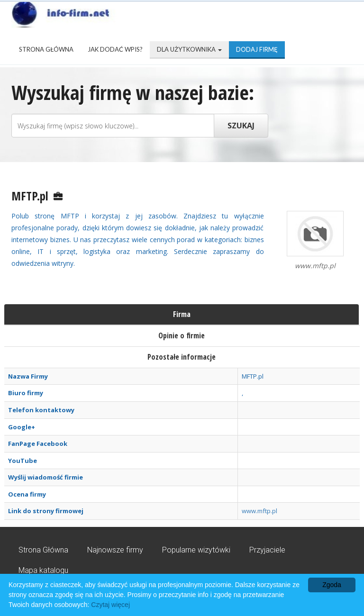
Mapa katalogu (43, 570)
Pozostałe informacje (182, 357)
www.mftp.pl (259, 511)
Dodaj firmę (257, 49)
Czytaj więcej (110, 605)
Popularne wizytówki (196, 550)
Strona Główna (46, 49)
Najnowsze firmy (115, 550)
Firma (182, 314)
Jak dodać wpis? (115, 49)
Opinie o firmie (182, 335)
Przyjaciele (267, 550)
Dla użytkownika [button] (189, 49)
